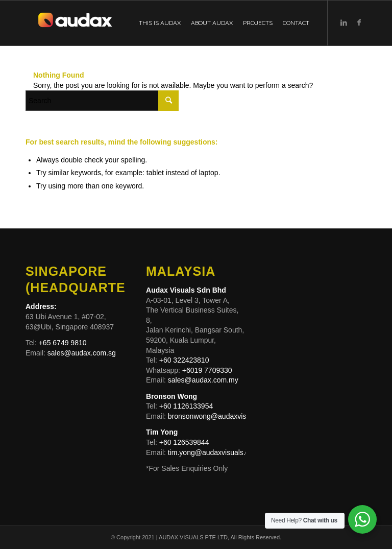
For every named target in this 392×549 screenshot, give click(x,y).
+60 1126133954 (185, 406)
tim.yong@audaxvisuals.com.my (219, 452)
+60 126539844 (184, 442)
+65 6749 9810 (62, 343)
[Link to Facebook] (359, 22)
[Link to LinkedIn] (344, 22)
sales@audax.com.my (203, 380)
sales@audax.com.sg (82, 353)
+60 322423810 (184, 360)
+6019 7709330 (207, 370)
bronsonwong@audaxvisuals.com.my (227, 416)
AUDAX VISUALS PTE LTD (193, 537)
